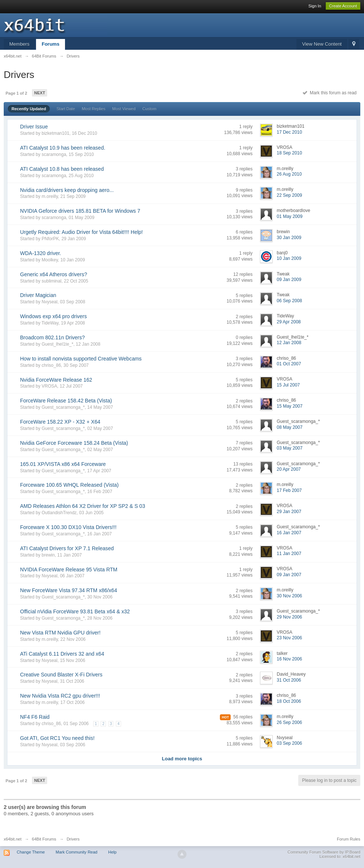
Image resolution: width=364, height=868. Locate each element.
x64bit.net (13, 839)
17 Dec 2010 (289, 132)
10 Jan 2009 (289, 258)
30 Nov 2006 (289, 596)
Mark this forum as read (330, 93)
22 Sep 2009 (289, 195)
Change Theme (31, 852)
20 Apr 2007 (289, 469)
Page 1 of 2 (16, 93)
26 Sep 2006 (289, 722)
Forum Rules (349, 839)
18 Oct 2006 (289, 701)
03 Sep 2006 (289, 743)
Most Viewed (124, 109)
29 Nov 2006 (289, 617)
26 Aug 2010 (289, 174)
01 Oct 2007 (289, 364)
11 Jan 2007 (289, 554)
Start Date (66, 109)
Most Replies (94, 109)
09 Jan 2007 (289, 575)
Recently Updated (29, 109)
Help (112, 852)
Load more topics (182, 759)
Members (19, 44)
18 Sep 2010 (289, 153)
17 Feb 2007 (289, 490)
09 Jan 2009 (289, 280)
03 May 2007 (290, 448)
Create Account (343, 6)
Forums (51, 44)
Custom (149, 109)
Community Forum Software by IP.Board (324, 852)
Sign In (315, 6)
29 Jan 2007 (289, 512)
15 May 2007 (290, 406)
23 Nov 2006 (289, 638)
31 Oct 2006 (289, 680)
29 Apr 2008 (289, 322)
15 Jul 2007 (288, 385)
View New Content (322, 44)
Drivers (73, 839)
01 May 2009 (290, 216)
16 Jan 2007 (289, 533)
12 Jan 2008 (289, 343)
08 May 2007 (290, 427)
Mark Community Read (77, 852)
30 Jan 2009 (289, 238)
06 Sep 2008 (289, 301)
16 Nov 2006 (289, 659)
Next (40, 93)
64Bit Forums (44, 839)
